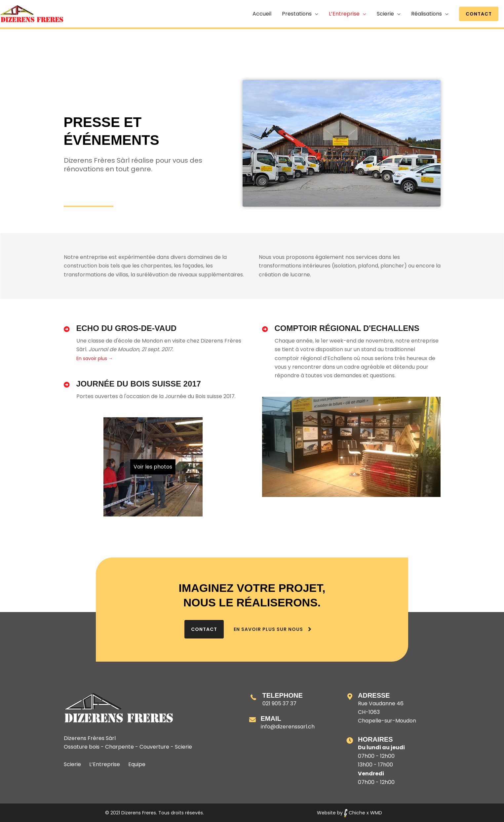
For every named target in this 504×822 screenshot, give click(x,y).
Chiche (355, 813)
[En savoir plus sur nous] (273, 629)
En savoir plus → (95, 358)
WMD (376, 813)
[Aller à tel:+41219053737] (291, 700)
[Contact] (204, 629)
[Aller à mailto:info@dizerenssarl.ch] (291, 723)
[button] (479, 14)
